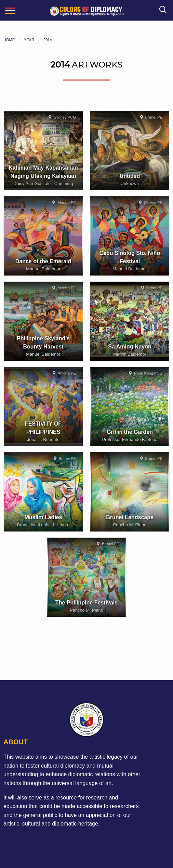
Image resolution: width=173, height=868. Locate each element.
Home (9, 40)
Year (29, 40)
